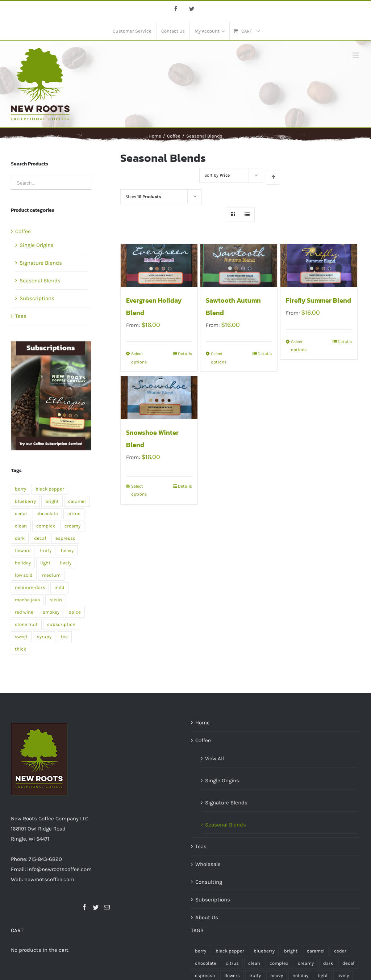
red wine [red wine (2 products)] (24, 612)
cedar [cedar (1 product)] (21, 514)
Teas (21, 316)
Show (143, 197)
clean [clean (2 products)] (21, 526)
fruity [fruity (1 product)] (46, 550)
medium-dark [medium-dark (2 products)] (30, 587)
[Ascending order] (273, 177)
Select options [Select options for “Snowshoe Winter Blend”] (139, 490)
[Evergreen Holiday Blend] (159, 266)
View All (214, 758)
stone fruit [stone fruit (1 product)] (26, 624)
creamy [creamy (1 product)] (72, 526)
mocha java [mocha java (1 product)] (27, 600)
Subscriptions (37, 298)
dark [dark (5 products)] (20, 538)
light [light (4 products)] (45, 563)
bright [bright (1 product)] (52, 501)
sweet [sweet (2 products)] (21, 637)
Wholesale (208, 864)
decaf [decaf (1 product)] (40, 538)
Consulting (209, 882)
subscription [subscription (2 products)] (61, 624)
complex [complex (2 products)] (46, 526)
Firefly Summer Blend (318, 300)
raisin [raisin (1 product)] (56, 600)
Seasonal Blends (40, 281)
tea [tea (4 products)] (64, 637)
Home (203, 723)
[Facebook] (84, 907)
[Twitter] (96, 907)
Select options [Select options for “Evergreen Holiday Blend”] (139, 358)
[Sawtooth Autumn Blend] (239, 266)
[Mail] (107, 907)
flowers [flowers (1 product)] (23, 550)
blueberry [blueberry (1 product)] (25, 501)
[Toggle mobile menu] (356, 55)
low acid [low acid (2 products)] (24, 575)
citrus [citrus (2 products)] (74, 514)
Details (185, 354)
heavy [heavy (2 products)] (67, 550)
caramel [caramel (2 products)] (77, 501)
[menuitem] (132, 31)
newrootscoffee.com (49, 879)
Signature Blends (41, 263)
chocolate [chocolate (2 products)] (47, 514)
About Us (207, 917)
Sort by (217, 175)
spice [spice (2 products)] (75, 612)
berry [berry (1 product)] (20, 489)
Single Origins (37, 245)
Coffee (23, 231)
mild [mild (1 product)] (59, 587)
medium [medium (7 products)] (51, 575)
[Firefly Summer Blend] (319, 266)
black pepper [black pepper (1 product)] (50, 489)
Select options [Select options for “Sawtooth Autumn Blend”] (219, 358)
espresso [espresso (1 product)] (65, 538)
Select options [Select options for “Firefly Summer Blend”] (299, 346)
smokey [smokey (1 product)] (51, 612)
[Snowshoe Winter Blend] (159, 398)
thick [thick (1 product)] (20, 649)
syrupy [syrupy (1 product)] (44, 637)
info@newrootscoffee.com (59, 869)
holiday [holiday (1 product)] (23, 563)
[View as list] (247, 214)
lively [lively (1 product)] (66, 563)
